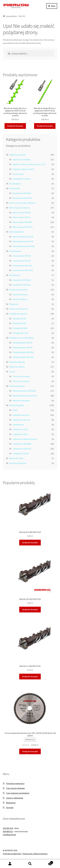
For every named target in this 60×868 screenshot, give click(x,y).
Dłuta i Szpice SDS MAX (22, 222)
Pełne (15, 410)
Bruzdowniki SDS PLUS (22, 198)
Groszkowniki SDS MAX (22, 266)
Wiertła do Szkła (16, 458)
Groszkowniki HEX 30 (22, 261)
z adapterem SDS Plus (22, 449)
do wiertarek (18, 174)
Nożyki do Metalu (20, 299)
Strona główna (11, 16)
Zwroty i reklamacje (15, 798)
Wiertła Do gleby (16, 405)
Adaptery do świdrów (21, 160)
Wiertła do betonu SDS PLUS (25, 396)
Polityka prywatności (15, 783)
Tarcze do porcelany (21, 376)
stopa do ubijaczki (17, 362)
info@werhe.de (9, 835)
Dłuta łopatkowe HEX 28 (23, 237)
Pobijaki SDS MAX (20, 328)
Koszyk (47, 862)
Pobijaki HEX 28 (19, 319)
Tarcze (12, 372)
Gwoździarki (15, 275)
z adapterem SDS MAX (22, 444)
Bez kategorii (15, 184)
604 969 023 (8, 831)
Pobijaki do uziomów (18, 314)
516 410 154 (8, 828)
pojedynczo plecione (21, 420)
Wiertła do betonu (17, 386)
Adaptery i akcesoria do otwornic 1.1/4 (29, 164)
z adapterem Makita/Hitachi (25, 439)
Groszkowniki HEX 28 (22, 256)
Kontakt (10, 808)
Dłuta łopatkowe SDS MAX (24, 246)
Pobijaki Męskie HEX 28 (22, 343)
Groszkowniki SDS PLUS (23, 270)
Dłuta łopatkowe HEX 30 (23, 241)
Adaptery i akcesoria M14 (23, 169)
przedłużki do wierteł (21, 179)
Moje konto (10, 864)
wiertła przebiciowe (18, 463)
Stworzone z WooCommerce (35, 854)
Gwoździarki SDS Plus (22, 285)
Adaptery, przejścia (17, 155)
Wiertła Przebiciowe (21, 401)
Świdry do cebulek (17, 367)
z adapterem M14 (20, 434)
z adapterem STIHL (21, 454)
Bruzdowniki (15, 188)
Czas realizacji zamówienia (18, 793)
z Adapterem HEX (20, 429)
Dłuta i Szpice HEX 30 (21, 217)
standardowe (18, 425)
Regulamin (11, 803)
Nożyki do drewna (20, 294)
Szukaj (30, 864)
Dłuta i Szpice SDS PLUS (23, 227)
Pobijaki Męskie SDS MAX (23, 352)
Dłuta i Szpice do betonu (20, 208)
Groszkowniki (15, 251)
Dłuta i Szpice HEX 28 (21, 213)
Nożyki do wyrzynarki (18, 290)
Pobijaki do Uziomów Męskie (22, 338)
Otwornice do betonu (18, 309)
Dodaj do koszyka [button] (15, 126)
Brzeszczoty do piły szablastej (22, 203)
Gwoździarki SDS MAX (22, 280)
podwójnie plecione (21, 415)
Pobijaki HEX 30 (19, 323)
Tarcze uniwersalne (21, 381)
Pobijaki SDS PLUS (20, 333)
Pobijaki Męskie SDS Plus (23, 357)
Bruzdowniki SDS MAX (22, 193)
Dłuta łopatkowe (16, 232)
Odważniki (14, 304)
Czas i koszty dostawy (15, 788)
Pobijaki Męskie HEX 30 (22, 347)
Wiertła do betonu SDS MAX (24, 391)
